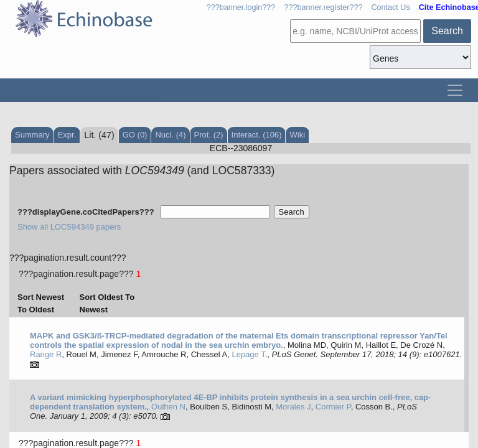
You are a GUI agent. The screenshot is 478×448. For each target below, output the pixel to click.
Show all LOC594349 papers (69, 227)
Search (447, 31)
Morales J (293, 407)
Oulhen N (168, 407)
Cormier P (333, 407)
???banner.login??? (241, 7)
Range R (46, 354)
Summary (32, 135)
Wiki (297, 135)
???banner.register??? (323, 7)
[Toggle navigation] (455, 90)
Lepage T (248, 354)
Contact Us (390, 7)
